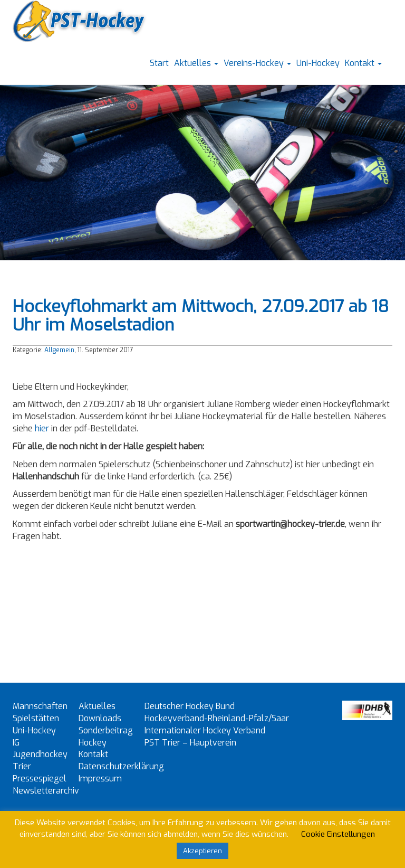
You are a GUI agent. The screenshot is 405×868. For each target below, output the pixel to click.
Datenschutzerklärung (121, 766)
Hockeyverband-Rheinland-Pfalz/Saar (217, 718)
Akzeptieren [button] (202, 851)
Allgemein (59, 350)
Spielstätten (36, 718)
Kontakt (363, 63)
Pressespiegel (40, 779)
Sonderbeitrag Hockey (106, 737)
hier (42, 428)
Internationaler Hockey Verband (205, 730)
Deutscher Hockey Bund (190, 706)
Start (159, 63)
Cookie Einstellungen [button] (338, 834)
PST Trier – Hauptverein (190, 743)
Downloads (100, 718)
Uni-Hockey (318, 63)
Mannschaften (40, 706)
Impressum (100, 779)
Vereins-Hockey (257, 63)
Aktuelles (196, 63)
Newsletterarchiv (46, 791)
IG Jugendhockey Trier (40, 755)
